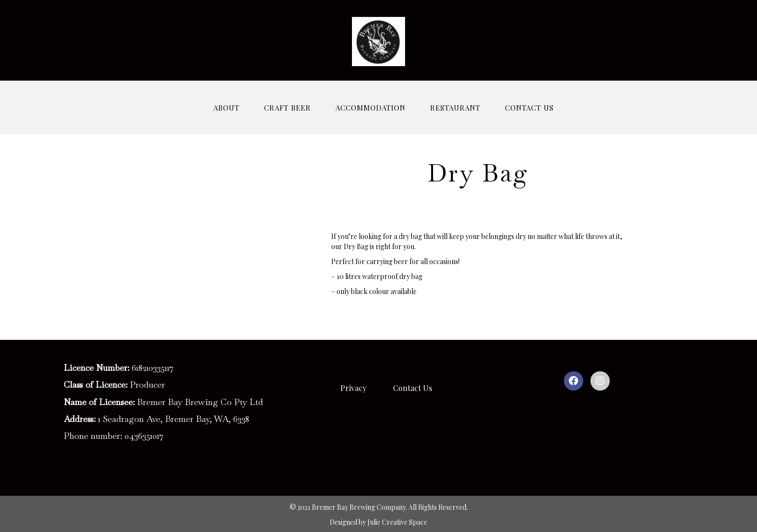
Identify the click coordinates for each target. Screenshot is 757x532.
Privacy (353, 388)
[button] (574, 381)
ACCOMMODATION (371, 108)
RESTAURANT (455, 108)
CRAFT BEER (287, 108)
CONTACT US (529, 108)
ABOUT (226, 108)
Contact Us (413, 388)
